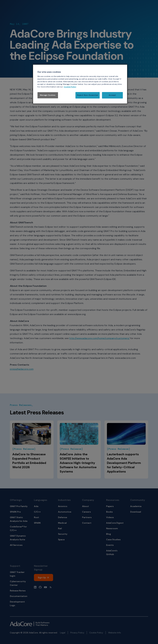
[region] (80, 84)
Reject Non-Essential (87, 95)
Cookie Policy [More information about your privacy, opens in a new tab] (70, 87)
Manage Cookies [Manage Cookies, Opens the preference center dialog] (48, 95)
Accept (112, 95)
